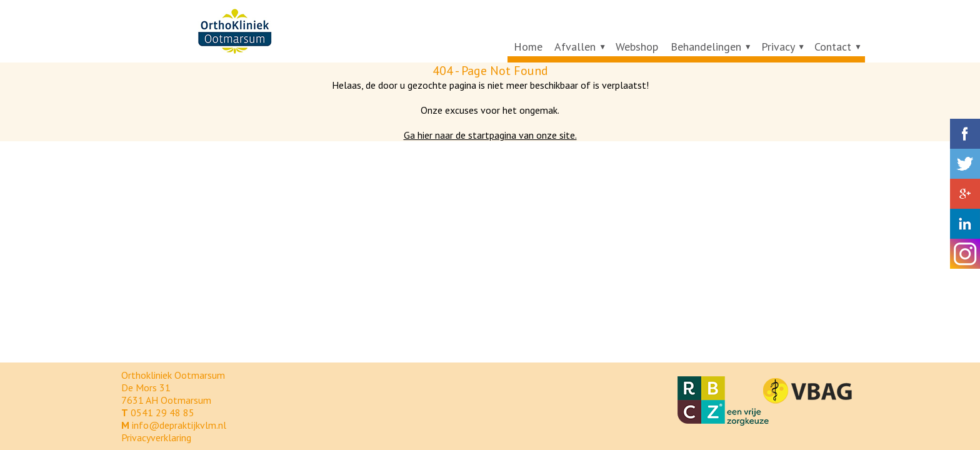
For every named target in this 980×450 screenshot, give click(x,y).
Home (528, 47)
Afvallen (575, 47)
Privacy (778, 47)
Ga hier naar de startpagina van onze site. (490, 135)
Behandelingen (706, 47)
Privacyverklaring (156, 437)
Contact (833, 47)
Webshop (637, 47)
